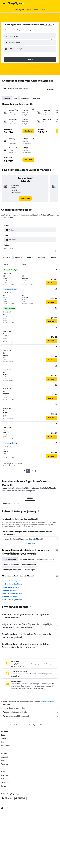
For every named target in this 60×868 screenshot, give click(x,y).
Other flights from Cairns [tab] (12, 570)
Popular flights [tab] (30, 570)
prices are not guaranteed (46, 702)
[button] (4, 3)
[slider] (57, 251)
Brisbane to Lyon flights (11, 587)
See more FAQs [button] (30, 544)
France (25, 725)
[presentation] (53, 24)
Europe (18, 725)
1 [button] (28, 471)
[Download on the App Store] (20, 798)
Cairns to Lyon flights (10, 597)
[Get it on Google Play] (7, 798)
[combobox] (8, 30)
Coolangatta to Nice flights (12, 584)
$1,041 (48, 25)
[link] (25, 198)
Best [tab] (16, 98)
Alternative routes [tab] (10, 559)
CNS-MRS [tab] (30, 498)
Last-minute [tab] (25, 98)
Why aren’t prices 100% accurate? (31, 716)
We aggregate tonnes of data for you (31, 712)
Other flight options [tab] (29, 564)
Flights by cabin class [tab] (11, 564)
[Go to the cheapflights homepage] (16, 3)
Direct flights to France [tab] (45, 559)
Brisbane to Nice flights (11, 581)
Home (12, 725)
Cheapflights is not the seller (31, 708)
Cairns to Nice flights (10, 590)
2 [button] (32, 471)
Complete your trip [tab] (27, 559)
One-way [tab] (37, 98)
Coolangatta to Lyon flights (12, 600)
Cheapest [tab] (7, 98)
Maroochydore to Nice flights (13, 593)
